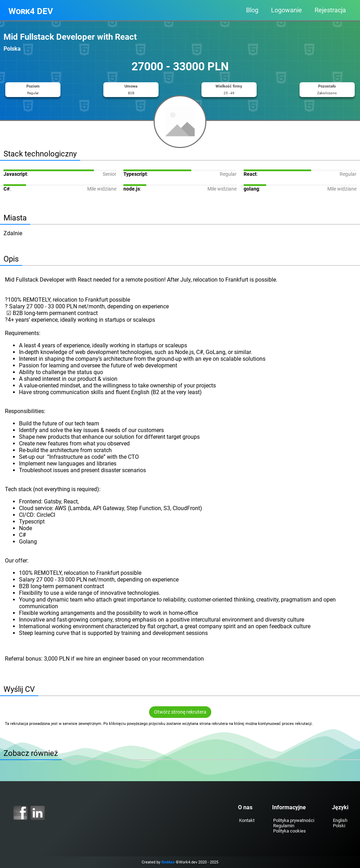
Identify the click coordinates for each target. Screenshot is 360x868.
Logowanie (287, 10)
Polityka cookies (290, 831)
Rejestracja (330, 10)
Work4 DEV (31, 11)
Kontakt (247, 820)
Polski (339, 826)
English (340, 820)
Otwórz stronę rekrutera (180, 712)
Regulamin (284, 826)
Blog (252, 10)
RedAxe (168, 862)
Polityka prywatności (294, 820)
